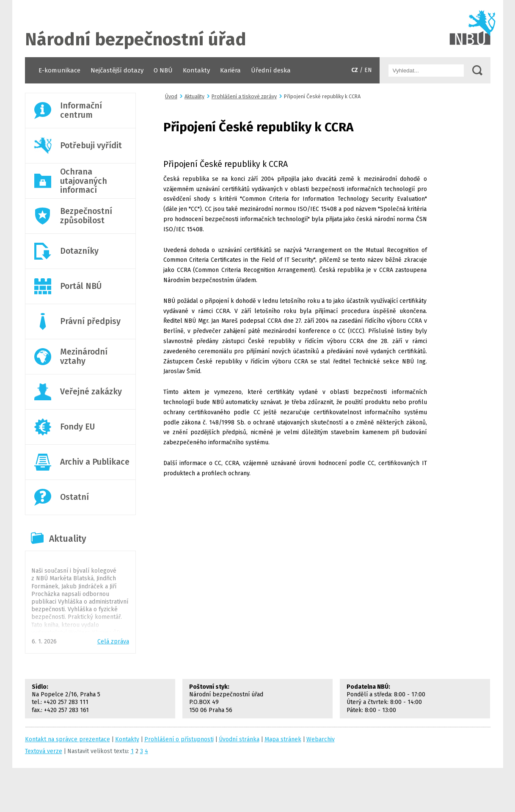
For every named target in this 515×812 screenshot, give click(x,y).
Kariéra (230, 70)
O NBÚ (163, 70)
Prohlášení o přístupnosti (179, 739)
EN (368, 70)
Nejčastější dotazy (117, 70)
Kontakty (196, 70)
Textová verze (44, 751)
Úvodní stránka (258, 29)
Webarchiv (321, 739)
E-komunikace (59, 70)
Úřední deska (271, 70)
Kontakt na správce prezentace (67, 739)
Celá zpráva (113, 642)
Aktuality (68, 539)
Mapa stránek (283, 739)
